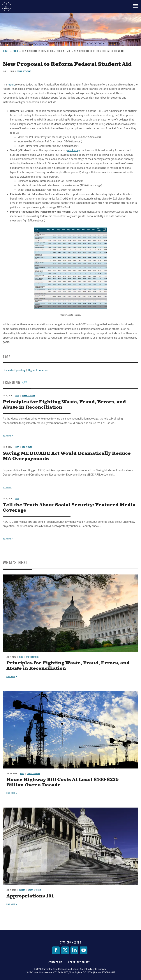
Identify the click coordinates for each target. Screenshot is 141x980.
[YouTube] (84, 950)
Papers (22, 890)
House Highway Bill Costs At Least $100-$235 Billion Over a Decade (63, 782)
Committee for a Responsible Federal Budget (6, 6)
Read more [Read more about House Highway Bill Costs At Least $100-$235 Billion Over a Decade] (11, 793)
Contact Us (55, 962)
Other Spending (32, 657)
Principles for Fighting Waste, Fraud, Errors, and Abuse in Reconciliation (68, 666)
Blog (21, 657)
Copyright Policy (79, 962)
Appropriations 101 (30, 896)
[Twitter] (65, 950)
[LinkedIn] (74, 950)
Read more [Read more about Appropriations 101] (11, 904)
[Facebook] (56, 950)
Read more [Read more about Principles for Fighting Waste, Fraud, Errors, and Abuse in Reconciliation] (11, 677)
